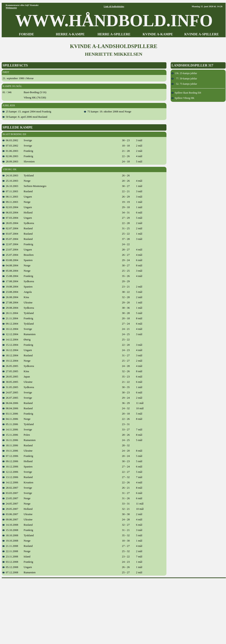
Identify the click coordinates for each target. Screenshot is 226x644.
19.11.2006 (10, 451)
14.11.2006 (10, 429)
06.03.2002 (10, 140)
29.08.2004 (10, 308)
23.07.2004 (10, 249)
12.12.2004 (10, 334)
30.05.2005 (10, 382)
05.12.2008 (10, 567)
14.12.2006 (10, 482)
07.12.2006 (10, 456)
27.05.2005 (10, 371)
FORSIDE (27, 34)
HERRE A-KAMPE (70, 34)
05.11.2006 (10, 424)
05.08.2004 (10, 271)
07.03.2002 (10, 146)
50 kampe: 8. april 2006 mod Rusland (25, 117)
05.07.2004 (10, 239)
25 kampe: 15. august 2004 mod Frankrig (27, 111)
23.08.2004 (10, 292)
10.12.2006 (10, 466)
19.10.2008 (10, 541)
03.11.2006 (10, 414)
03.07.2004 (10, 234)
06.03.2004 (10, 212)
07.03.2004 (10, 218)
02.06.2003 (10, 156)
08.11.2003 (10, 197)
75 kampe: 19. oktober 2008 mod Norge (108, 111)
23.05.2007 (10, 498)
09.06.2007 (10, 519)
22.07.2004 (10, 244)
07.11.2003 (10, 191)
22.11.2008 (10, 551)
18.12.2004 (10, 355)
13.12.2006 (10, 477)
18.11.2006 (10, 445)
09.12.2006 (10, 461)
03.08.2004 (10, 260)
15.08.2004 (10, 276)
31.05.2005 (10, 387)
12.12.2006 (10, 472)
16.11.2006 (10, 440)
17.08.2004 (10, 281)
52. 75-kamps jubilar (184, 84)
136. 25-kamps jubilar (184, 73)
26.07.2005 (10, 398)
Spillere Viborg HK (183, 98)
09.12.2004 (10, 324)
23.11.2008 (10, 556)
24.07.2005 (10, 392)
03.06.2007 (10, 514)
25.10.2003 (10, 181)
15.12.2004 (10, 345)
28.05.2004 (10, 223)
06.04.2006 (10, 403)
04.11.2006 (10, 419)
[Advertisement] (114, 610)
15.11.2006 (10, 435)
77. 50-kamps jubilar (184, 79)
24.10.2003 (10, 175)
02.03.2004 (10, 207)
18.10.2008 (10, 535)
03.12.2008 (10, 562)
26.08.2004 (10, 297)
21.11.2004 (10, 318)
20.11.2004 (10, 313)
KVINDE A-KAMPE (158, 34)
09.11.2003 (10, 202)
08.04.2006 (10, 408)
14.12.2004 (10, 339)
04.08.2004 (10, 265)
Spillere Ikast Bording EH (186, 93)
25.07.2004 (10, 255)
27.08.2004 (10, 302)
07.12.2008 (10, 572)
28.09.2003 (10, 161)
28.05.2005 (10, 377)
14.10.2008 (10, 525)
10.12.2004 (10, 329)
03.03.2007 (10, 493)
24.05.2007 (10, 504)
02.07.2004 (10, 228)
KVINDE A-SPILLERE (202, 34)
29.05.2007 (10, 509)
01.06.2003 (10, 151)
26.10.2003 (10, 186)
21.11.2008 (10, 546)
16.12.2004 (10, 350)
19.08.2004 (10, 287)
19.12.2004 (10, 361)
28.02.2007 (10, 488)
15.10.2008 (10, 530)
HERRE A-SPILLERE (114, 34)
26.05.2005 (10, 366)
